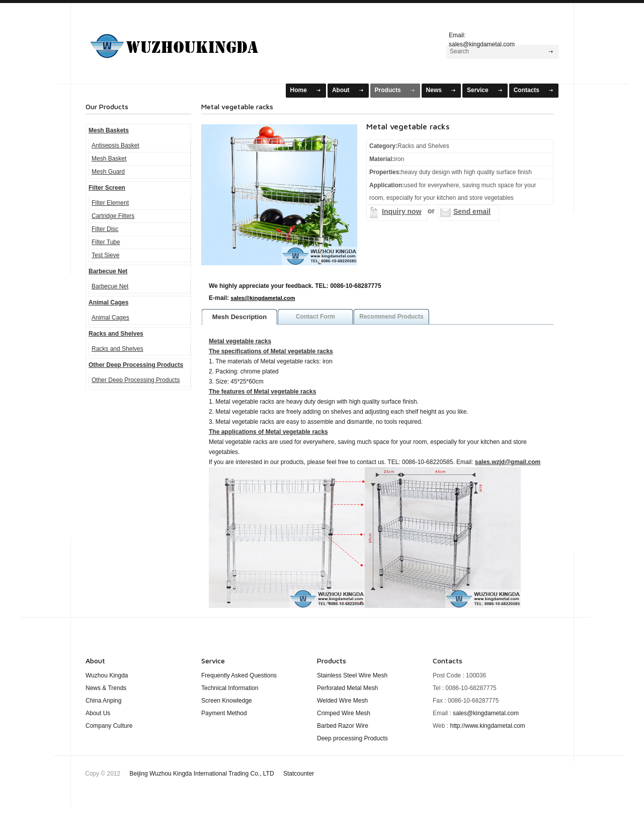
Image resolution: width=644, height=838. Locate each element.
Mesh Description (239, 317)
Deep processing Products (352, 738)
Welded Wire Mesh (342, 701)
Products (388, 90)
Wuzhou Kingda (107, 675)
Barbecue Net (108, 271)
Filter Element (110, 203)
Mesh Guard (108, 172)
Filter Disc (105, 229)
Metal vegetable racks (240, 341)
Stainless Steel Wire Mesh (352, 675)
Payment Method (224, 713)
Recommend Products (391, 317)
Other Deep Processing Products (136, 365)
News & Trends (106, 688)
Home (299, 90)
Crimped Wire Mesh (344, 713)
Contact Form (315, 317)
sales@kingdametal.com (263, 298)
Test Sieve (105, 255)
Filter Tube (106, 242)
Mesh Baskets (187, 42)
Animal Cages (108, 302)
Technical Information (230, 688)
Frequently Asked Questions (239, 675)
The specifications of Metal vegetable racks (271, 351)
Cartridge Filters (113, 216)
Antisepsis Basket (115, 145)
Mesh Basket (109, 159)
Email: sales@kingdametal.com (482, 38)
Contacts (527, 90)
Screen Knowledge (227, 701)
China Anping (103, 701)
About (341, 90)
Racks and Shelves (116, 334)
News (434, 90)
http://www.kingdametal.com (487, 726)
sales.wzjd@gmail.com (508, 462)
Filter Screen (107, 188)
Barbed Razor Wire (343, 726)
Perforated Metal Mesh (347, 688)
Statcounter (299, 774)
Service (478, 90)
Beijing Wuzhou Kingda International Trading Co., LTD (222, 774)
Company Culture (109, 726)
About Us (98, 713)
